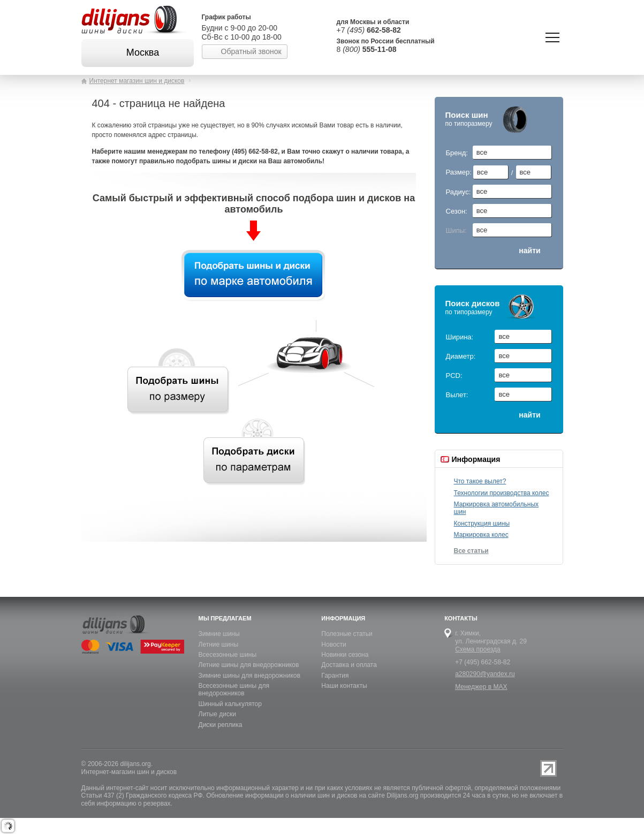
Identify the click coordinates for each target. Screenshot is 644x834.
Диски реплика (221, 725)
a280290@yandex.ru (485, 674)
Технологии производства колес (502, 493)
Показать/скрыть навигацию (552, 37)
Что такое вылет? (480, 481)
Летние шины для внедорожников (249, 665)
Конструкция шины (482, 524)
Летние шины (219, 645)
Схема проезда (478, 649)
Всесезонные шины (228, 655)
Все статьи (471, 551)
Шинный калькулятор (230, 704)
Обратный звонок (251, 51)
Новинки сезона (345, 655)
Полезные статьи (347, 634)
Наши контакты (344, 686)
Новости (334, 645)
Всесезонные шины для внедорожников (234, 689)
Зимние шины (219, 634)
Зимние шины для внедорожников (249, 676)
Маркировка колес (481, 535)
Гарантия (335, 676)
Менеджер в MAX (481, 687)
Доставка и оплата (349, 665)
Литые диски (217, 714)
